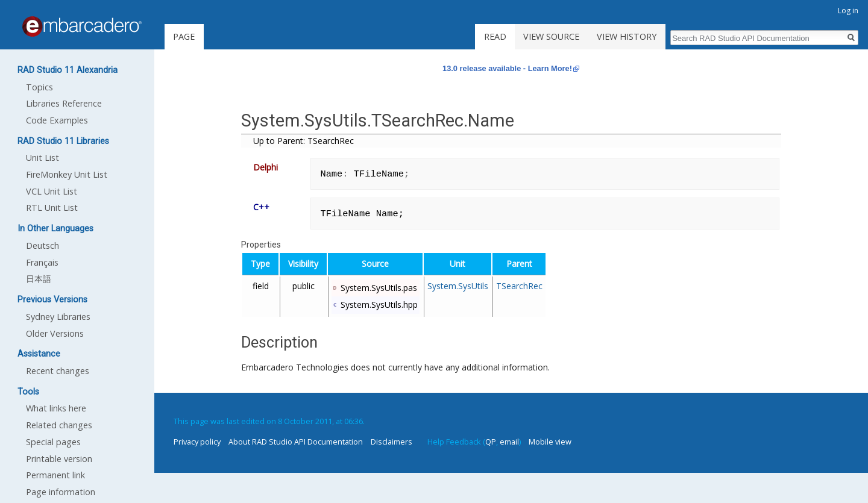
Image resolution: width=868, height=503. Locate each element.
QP (491, 442)
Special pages (53, 442)
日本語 (39, 279)
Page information (61, 492)
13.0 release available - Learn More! (507, 68)
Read (495, 36)
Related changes (59, 425)
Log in (848, 11)
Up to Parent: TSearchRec (303, 141)
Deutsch (42, 245)
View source (551, 36)
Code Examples (57, 120)
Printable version (59, 459)
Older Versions (55, 333)
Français (42, 262)
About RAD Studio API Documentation (296, 442)
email (509, 442)
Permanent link (55, 475)
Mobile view (550, 442)
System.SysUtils (458, 286)
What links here (56, 408)
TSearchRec (519, 286)
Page (184, 36)
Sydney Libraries (58, 317)
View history (627, 36)
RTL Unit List (52, 208)
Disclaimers (392, 442)
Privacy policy (197, 442)
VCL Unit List (52, 191)
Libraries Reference (64, 103)
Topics (39, 87)
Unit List (42, 158)
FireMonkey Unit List (67, 174)
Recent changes (58, 371)
